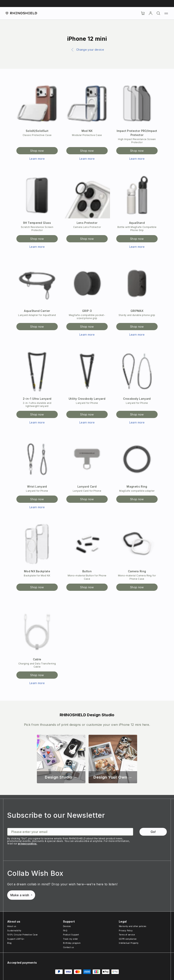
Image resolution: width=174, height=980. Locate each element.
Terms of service (127, 935)
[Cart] (143, 13)
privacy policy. (28, 844)
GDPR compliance (128, 939)
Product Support (71, 935)
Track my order (70, 939)
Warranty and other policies (133, 926)
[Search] (158, 13)
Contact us (68, 947)
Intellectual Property (129, 943)
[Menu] (166, 13)
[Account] (151, 13)
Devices (67, 926)
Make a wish (21, 895)
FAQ (65, 931)
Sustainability (14, 931)
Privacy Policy (126, 931)
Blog (9, 943)
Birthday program (72, 943)
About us (12, 926)
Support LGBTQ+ (16, 939)
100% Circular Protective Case (22, 935)
